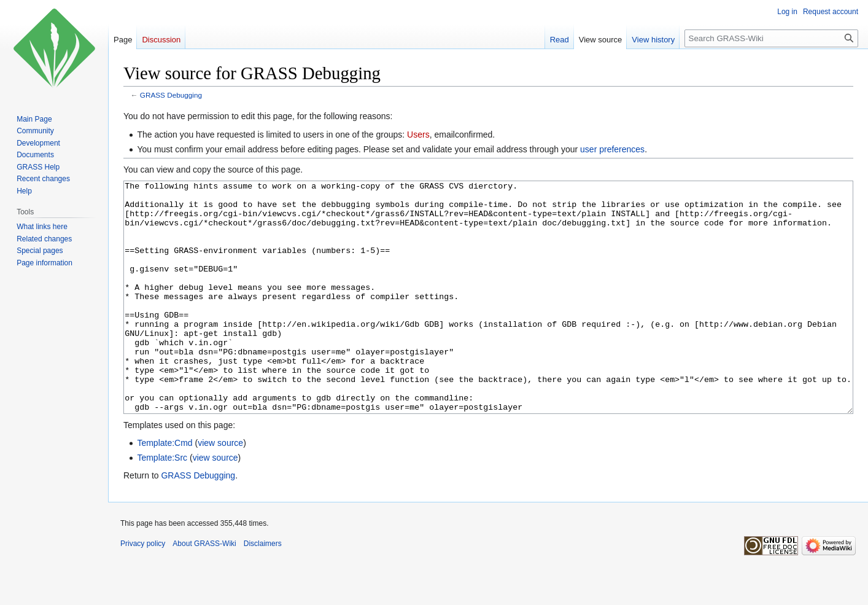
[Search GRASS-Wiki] (771, 38)
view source (220, 489)
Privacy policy (143, 590)
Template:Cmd (165, 489)
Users (418, 135)
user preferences (612, 149)
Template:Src (162, 504)
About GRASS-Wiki (204, 590)
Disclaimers (263, 590)
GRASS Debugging (171, 95)
